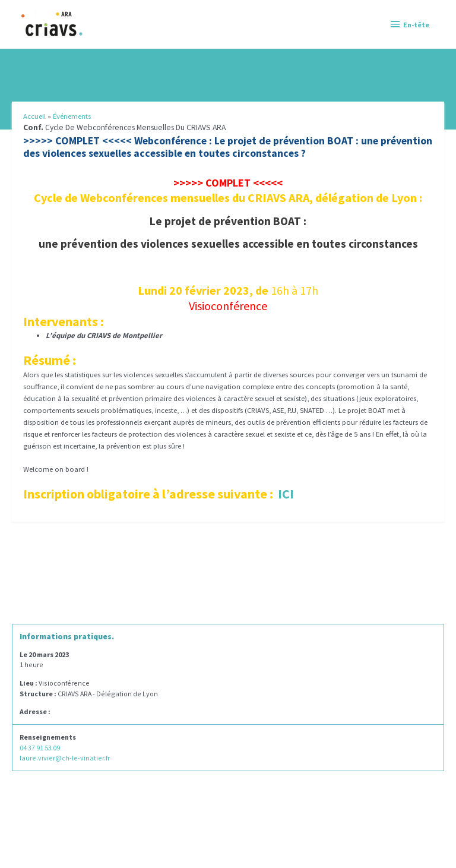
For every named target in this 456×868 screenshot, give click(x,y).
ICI (286, 494)
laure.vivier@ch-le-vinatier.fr (65, 758)
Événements (72, 116)
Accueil (34, 116)
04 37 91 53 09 (40, 748)
